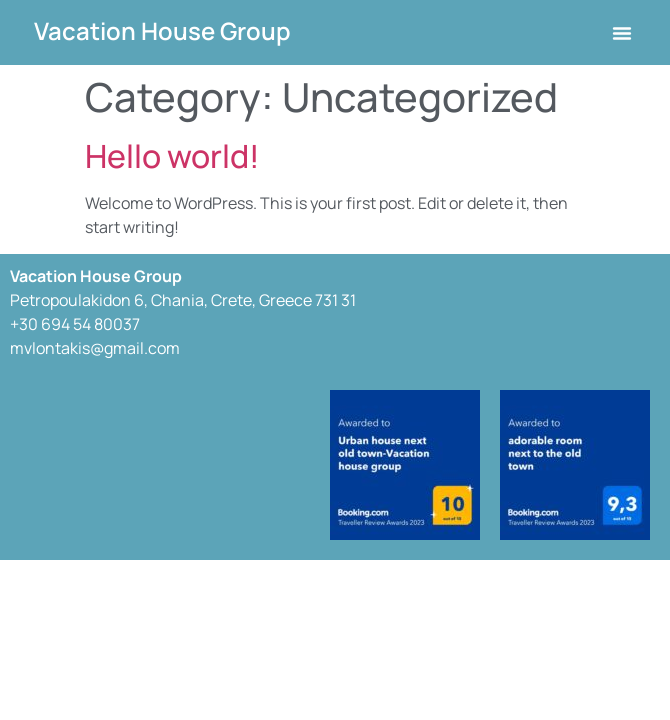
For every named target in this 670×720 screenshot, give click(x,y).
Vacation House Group (162, 30)
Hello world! (172, 156)
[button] (622, 33)
